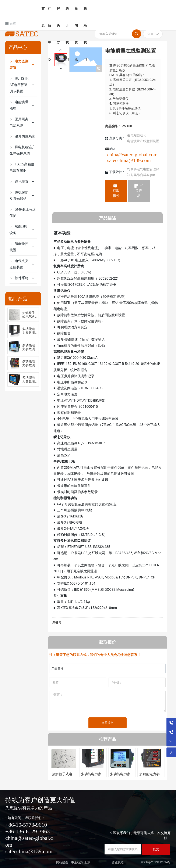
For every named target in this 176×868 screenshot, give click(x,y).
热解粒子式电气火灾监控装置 (64, 776)
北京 (87, 862)
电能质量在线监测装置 (143, 141)
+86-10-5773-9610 (26, 825)
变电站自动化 (137, 135)
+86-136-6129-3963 (28, 831)
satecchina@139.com (129, 160)
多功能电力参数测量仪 (29, 333)
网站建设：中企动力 (70, 862)
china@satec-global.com (132, 155)
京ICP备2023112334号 (156, 862)
